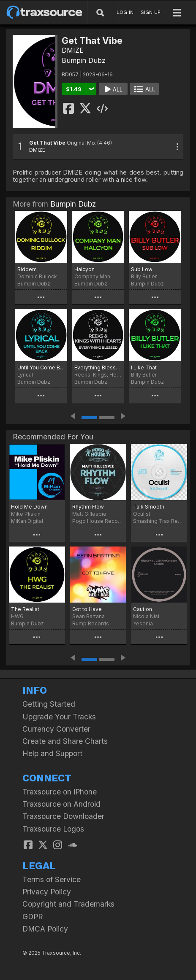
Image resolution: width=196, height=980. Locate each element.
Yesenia (143, 623)
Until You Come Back (41, 367)
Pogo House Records (98, 521)
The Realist (25, 609)
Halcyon (84, 269)
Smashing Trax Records (159, 521)
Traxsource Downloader (63, 816)
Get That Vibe (47, 143)
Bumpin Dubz (84, 60)
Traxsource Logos (53, 829)
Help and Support (52, 753)
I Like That (144, 367)
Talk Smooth (149, 507)
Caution (143, 609)
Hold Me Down (29, 507)
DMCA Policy (45, 929)
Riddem (27, 269)
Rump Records (91, 623)
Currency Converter (56, 729)
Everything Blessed (98, 367)
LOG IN (125, 12)
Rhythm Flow (88, 507)
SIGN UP (151, 12)
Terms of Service (52, 879)
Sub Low (142, 269)
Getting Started (49, 704)
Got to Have (87, 609)
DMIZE (73, 50)
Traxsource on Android (61, 804)
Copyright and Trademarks (68, 904)
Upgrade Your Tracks (59, 717)
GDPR (33, 917)
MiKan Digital (27, 521)
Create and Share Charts (65, 741)
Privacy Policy (47, 892)
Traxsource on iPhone (60, 792)
